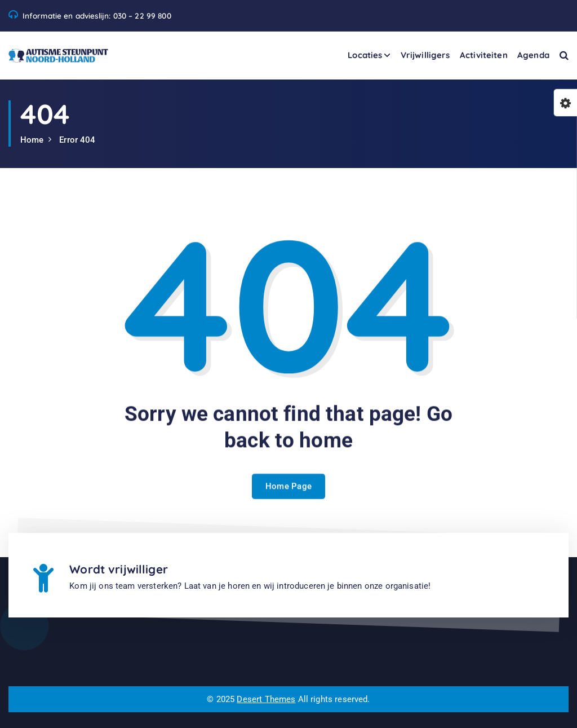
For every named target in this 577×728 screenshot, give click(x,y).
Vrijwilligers (425, 55)
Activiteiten (484, 55)
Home (32, 140)
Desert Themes (266, 699)
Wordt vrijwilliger (119, 569)
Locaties (365, 55)
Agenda (533, 55)
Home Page (289, 498)
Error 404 (77, 140)
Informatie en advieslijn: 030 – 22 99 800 (97, 16)
